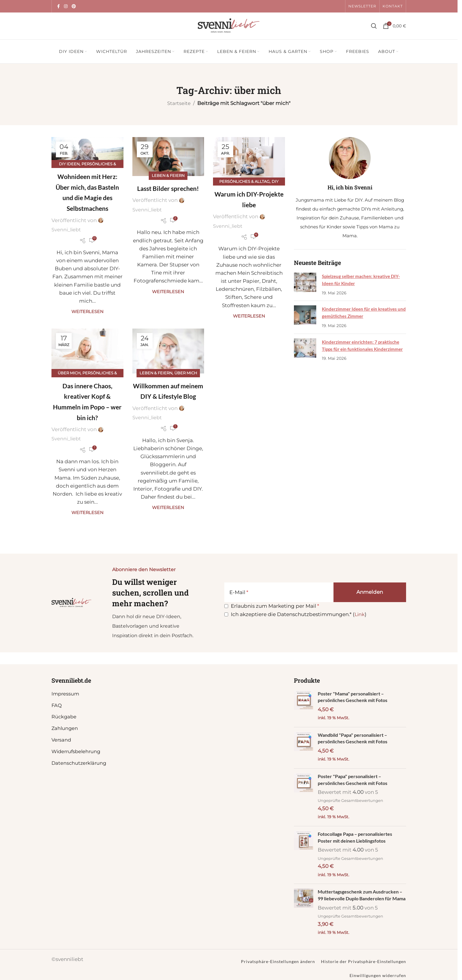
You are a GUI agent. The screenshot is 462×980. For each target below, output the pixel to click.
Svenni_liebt (67, 230)
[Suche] (374, 26)
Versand (62, 740)
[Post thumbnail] (305, 284)
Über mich (68, 374)
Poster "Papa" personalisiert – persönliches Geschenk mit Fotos (355, 782)
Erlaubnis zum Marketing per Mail (273, 606)
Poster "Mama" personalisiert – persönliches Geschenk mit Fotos (355, 697)
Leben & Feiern (168, 175)
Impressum (66, 694)
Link (360, 614)
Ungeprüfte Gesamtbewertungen (352, 803)
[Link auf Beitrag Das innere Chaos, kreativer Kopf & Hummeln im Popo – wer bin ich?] (87, 352)
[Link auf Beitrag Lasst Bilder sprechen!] (168, 157)
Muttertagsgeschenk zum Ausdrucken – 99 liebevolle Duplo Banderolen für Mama (361, 902)
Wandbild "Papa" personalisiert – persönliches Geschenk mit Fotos (355, 739)
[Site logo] (229, 25)
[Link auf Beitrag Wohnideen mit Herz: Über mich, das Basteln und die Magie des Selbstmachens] (87, 151)
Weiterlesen (87, 312)
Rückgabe (64, 717)
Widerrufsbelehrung (77, 751)
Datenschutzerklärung (80, 763)
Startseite (179, 103)
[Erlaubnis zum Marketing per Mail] (226, 606)
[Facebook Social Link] (58, 6)
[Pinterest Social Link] (74, 6)
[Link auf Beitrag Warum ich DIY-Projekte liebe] (249, 160)
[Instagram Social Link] (66, 6)
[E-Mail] (279, 592)
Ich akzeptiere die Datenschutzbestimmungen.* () (299, 614)
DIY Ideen (68, 164)
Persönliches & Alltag (244, 181)
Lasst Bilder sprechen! (168, 188)
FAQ (57, 705)
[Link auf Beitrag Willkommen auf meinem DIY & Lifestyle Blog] (168, 352)
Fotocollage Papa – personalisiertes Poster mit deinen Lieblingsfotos (358, 840)
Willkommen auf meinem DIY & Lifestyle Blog (168, 397)
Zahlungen (65, 728)
